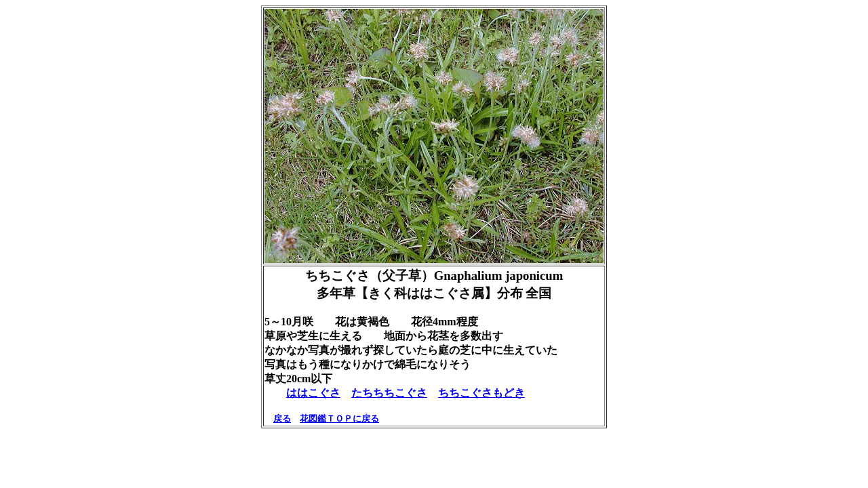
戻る (282, 419)
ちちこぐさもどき (481, 393)
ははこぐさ (313, 393)
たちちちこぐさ (389, 393)
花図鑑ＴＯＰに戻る (339, 419)
